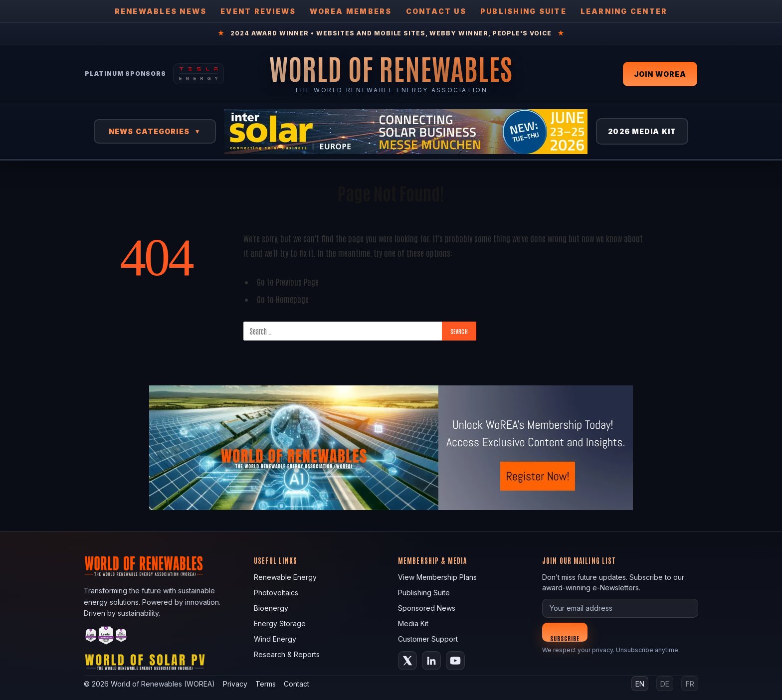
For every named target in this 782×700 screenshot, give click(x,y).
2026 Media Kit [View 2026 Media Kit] (642, 131)
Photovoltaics (276, 593)
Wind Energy (275, 639)
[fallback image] (391, 448)
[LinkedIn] (431, 661)
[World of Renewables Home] (391, 68)
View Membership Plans (437, 577)
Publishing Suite (523, 11)
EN (640, 684)
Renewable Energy (285, 577)
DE (665, 684)
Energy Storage (280, 623)
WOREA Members (351, 11)
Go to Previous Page (288, 281)
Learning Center (624, 11)
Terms (266, 684)
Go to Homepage (283, 299)
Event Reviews (258, 11)
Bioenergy (271, 608)
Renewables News (161, 11)
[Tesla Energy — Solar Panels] (198, 74)
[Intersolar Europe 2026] (406, 132)
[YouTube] (455, 661)
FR (690, 684)
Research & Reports (287, 654)
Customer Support (428, 639)
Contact (296, 684)
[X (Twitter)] (407, 661)
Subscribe (565, 638)
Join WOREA (660, 74)
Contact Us (436, 11)
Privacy (235, 684)
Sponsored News (427, 608)
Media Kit (413, 623)
